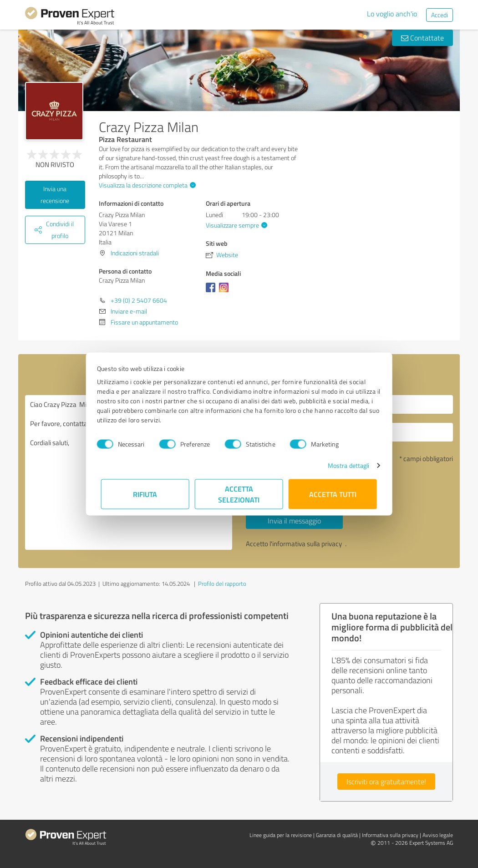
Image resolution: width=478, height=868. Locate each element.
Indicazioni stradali (135, 253)
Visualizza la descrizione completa (146, 185)
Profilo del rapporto (222, 584)
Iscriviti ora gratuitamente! (386, 782)
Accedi (440, 15)
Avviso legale (438, 835)
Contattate (422, 38)
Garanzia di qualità (337, 835)
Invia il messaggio (294, 521)
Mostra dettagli (345, 465)
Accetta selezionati (239, 494)
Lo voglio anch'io (392, 14)
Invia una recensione (55, 195)
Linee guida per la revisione (281, 835)
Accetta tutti (333, 494)
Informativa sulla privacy (390, 835)
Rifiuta (145, 494)
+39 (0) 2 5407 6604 (139, 300)
